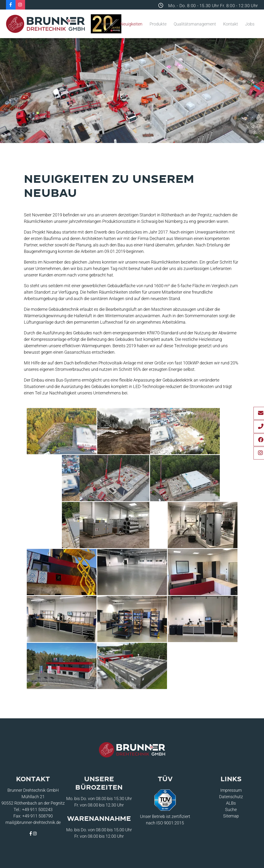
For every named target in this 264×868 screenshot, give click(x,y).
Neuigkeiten (131, 24)
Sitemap (231, 816)
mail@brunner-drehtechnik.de (33, 822)
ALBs (231, 803)
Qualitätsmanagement (195, 24)
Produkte (158, 24)
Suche (231, 809)
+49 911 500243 (37, 809)
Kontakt (231, 24)
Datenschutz (231, 797)
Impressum (231, 790)
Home (107, 24)
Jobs (250, 24)
